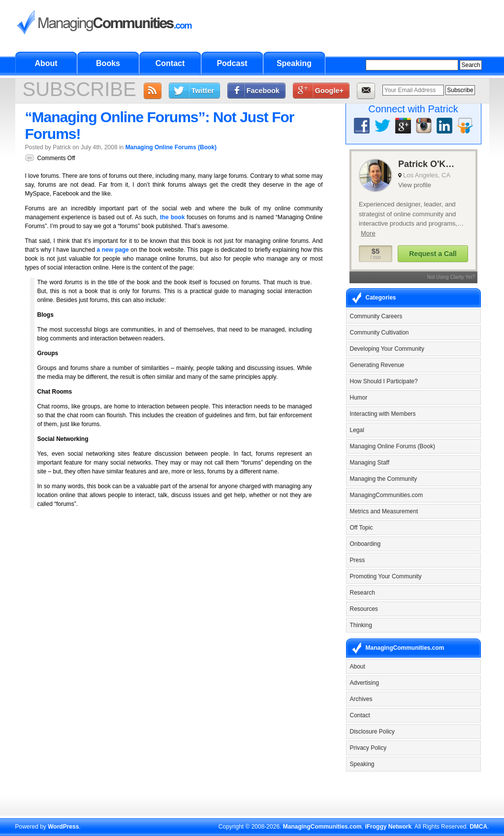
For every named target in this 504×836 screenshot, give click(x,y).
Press (358, 560)
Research (362, 593)
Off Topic (362, 528)
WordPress (63, 827)
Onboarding (365, 544)
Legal (357, 430)
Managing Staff (370, 463)
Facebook (263, 91)
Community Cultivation (379, 333)
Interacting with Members (383, 414)
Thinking (361, 625)
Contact (170, 63)
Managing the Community (384, 479)
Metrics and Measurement (384, 511)
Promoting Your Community (386, 576)
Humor (359, 398)
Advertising (364, 683)
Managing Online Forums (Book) (171, 147)
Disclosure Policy (372, 732)
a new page (112, 250)
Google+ (329, 91)
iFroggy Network (388, 827)
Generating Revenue (377, 365)
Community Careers (376, 316)
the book (173, 217)
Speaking (294, 63)
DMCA (478, 827)
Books (108, 63)
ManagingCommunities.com (387, 495)
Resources (364, 609)
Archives (361, 699)
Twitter (203, 91)
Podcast (232, 63)
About (46, 63)
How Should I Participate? (384, 381)
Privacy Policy (368, 748)
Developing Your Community (387, 349)
